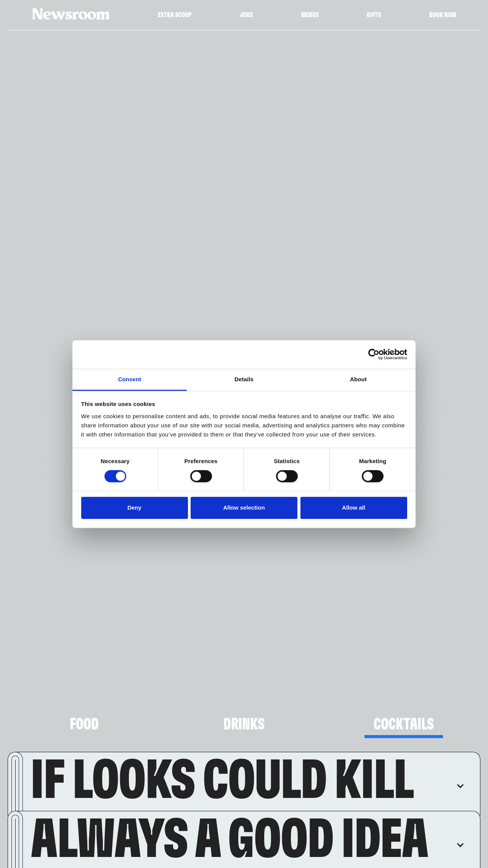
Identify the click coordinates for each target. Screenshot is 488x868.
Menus (310, 15)
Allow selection (244, 508)
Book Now (443, 15)
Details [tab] (244, 379)
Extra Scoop (175, 15)
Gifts (374, 15)
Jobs (246, 15)
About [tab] (358, 379)
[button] (248, 782)
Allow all (354, 508)
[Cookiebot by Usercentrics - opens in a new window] (374, 354)
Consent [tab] (130, 379)
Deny (134, 508)
